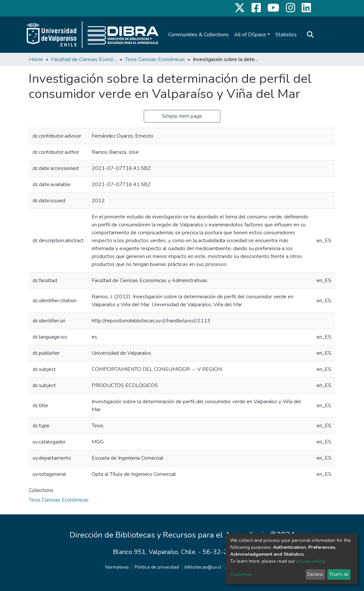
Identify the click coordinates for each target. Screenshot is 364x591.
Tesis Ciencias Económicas (155, 59)
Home (36, 59)
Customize (241, 574)
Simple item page (182, 116)
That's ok (339, 574)
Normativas (117, 567)
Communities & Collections (198, 35)
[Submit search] (310, 35)
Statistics (286, 35)
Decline (315, 574)
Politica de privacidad (157, 567)
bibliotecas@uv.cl (203, 567)
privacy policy (310, 561)
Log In (324, 35)
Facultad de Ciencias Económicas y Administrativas (84, 59)
